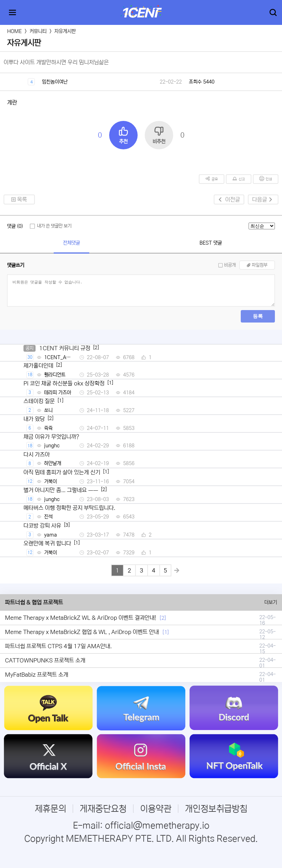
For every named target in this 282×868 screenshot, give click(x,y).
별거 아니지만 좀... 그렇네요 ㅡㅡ (61, 490)
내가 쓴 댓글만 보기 (54, 226)
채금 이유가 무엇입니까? (51, 437)
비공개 (230, 265)
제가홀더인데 (38, 366)
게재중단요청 (103, 809)
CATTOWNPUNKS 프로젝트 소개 (45, 660)
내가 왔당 (34, 419)
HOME (14, 31)
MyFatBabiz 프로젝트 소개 (37, 675)
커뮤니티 (38, 31)
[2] (163, 618)
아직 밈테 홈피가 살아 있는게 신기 (62, 472)
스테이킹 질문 (39, 401)
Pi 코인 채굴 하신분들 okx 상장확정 (64, 383)
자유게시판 (65, 31)
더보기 (271, 602)
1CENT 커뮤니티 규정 (65, 348)
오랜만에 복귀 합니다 (47, 543)
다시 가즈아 (37, 454)
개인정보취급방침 (216, 809)
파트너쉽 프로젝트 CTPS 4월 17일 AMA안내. (58, 646)
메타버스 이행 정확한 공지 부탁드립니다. (69, 508)
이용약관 (156, 809)
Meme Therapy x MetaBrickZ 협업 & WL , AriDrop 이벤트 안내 (82, 632)
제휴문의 (50, 809)
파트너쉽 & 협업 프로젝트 (34, 602)
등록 (258, 316)
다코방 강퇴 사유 (42, 526)
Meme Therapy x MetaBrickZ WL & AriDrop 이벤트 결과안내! (81, 618)
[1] (166, 632)
